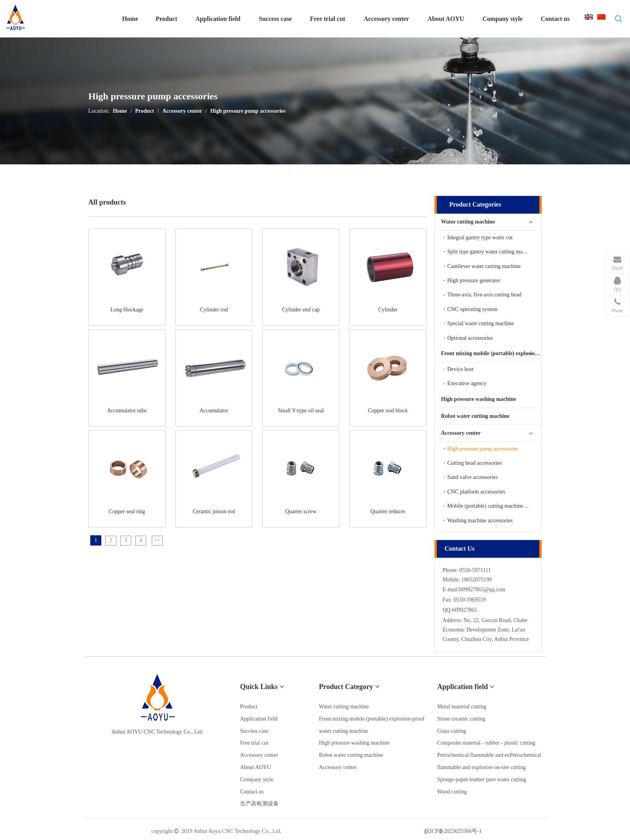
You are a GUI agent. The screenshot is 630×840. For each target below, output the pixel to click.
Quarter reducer (388, 511)
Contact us (252, 792)
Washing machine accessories (480, 521)
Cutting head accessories (475, 463)
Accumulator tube (127, 411)
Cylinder (388, 310)
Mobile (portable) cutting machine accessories (495, 506)
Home (120, 111)
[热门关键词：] (619, 20)
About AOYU (255, 767)
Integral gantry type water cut (480, 237)
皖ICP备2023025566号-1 (453, 831)
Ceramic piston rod (214, 511)
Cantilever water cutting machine (484, 266)
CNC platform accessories (476, 492)
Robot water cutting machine (475, 416)
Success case (254, 731)
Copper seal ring (127, 511)
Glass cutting (452, 731)
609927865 (465, 610)
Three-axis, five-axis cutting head (485, 295)
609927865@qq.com (483, 589)
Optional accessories (470, 338)
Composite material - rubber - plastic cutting (486, 743)
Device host (460, 369)
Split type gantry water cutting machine (491, 252)
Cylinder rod (214, 310)
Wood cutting (452, 792)
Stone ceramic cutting (461, 719)
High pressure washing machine (479, 399)
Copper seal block (388, 411)
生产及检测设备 (259, 804)
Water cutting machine (468, 222)
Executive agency (467, 383)
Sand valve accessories (473, 477)
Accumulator (214, 411)
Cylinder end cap (301, 310)
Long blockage (127, 310)
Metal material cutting (462, 707)
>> (157, 540)
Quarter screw (301, 511)
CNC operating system (473, 309)
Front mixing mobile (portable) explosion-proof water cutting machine (491, 353)
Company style (257, 779)
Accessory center (182, 111)
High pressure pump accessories (248, 111)
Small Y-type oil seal (301, 411)
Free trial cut (254, 743)
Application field (259, 719)
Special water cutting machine (481, 323)
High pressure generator (474, 280)
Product (145, 111)
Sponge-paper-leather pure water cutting (482, 779)
